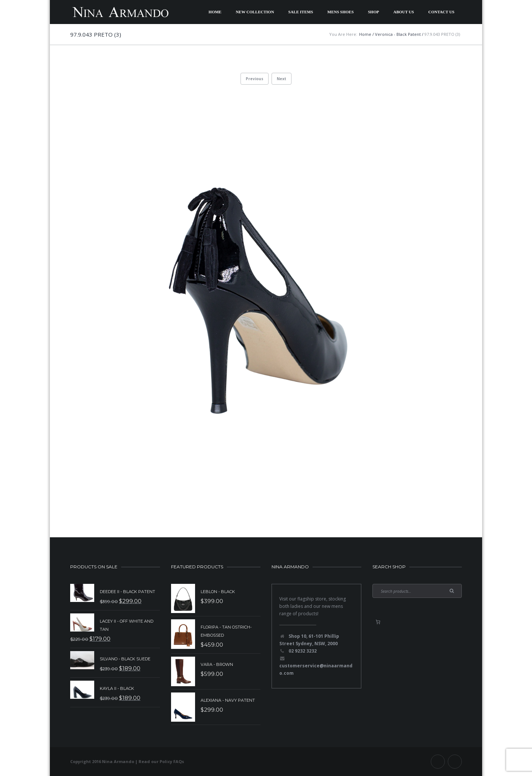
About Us (404, 12)
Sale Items (301, 12)
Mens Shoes (340, 12)
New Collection (255, 12)
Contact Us (441, 12)
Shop (374, 12)
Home (215, 12)
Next (282, 79)
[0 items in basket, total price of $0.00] (378, 622)
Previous (255, 79)
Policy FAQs (172, 761)
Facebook (438, 762)
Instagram (455, 762)
